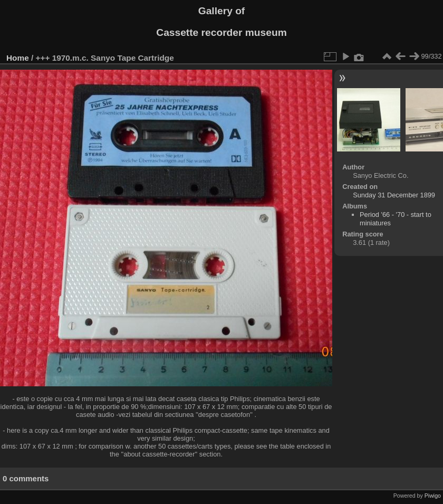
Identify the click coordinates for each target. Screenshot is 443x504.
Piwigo (433, 496)
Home (18, 58)
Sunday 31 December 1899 (394, 195)
